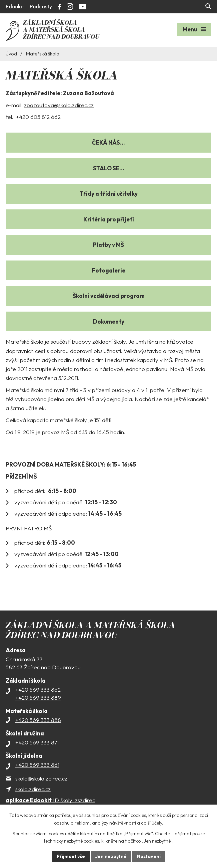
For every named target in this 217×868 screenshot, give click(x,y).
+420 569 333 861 (37, 765)
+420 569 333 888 (38, 720)
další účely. (152, 823)
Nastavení (149, 856)
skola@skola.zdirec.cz (41, 778)
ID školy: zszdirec (50, 800)
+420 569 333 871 (37, 742)
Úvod (11, 54)
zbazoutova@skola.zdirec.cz (59, 105)
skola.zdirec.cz (33, 789)
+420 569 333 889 (38, 698)
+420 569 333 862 (38, 689)
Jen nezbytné (111, 856)
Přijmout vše (71, 856)
